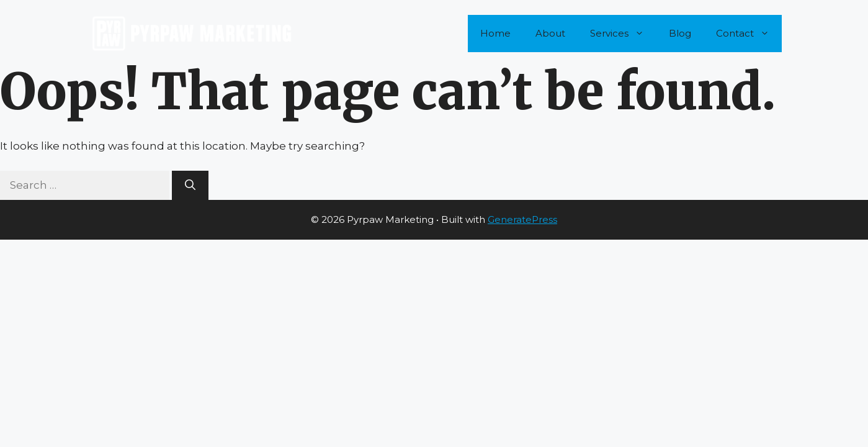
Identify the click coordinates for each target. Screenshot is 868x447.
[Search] (190, 186)
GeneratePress (522, 219)
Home (495, 33)
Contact (749, 34)
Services (623, 34)
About (550, 33)
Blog (680, 33)
